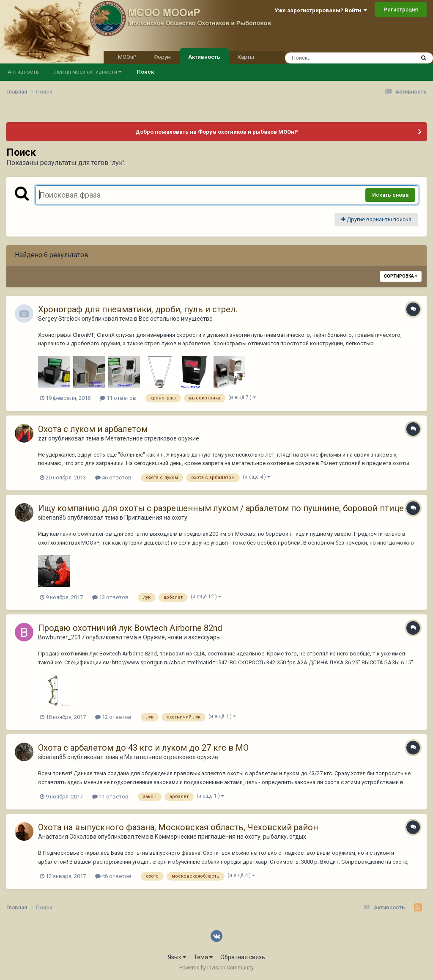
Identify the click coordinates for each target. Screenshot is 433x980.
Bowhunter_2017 (61, 637)
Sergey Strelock (59, 319)
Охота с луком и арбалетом (93, 429)
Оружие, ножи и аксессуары (182, 637)
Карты (246, 57)
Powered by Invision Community (216, 968)
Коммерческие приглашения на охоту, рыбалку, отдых (230, 837)
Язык (177, 957)
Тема (203, 957)
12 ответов (113, 717)
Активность (204, 56)
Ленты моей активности (88, 72)
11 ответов (118, 398)
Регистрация (401, 10)
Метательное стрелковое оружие (152, 438)
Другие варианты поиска (376, 219)
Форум (162, 57)
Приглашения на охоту (156, 518)
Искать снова (390, 195)
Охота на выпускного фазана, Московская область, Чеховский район (178, 827)
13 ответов (110, 597)
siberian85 (52, 518)
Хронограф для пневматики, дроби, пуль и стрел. (138, 309)
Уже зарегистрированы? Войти (321, 10)
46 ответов (113, 478)
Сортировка (401, 276)
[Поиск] (334, 58)
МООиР (127, 57)
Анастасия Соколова (67, 837)
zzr (42, 438)
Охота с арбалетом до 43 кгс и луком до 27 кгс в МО (143, 748)
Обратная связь (243, 957)
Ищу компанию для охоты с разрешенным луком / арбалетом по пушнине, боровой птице (221, 508)
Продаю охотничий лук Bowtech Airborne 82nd (130, 628)
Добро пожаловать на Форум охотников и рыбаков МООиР (217, 132)
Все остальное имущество (176, 319)
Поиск (145, 72)
